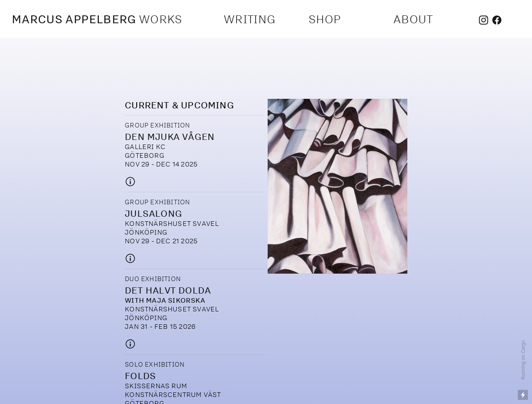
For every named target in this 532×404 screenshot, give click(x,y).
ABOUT (413, 19)
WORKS (162, 19)
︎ (497, 21)
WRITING (250, 19)
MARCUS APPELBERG (74, 19)
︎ (484, 21)
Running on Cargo (523, 360)
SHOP (325, 19)
